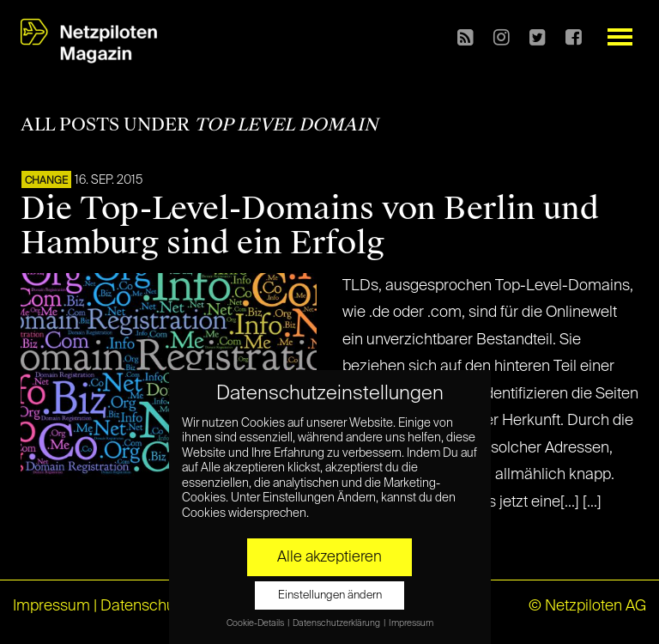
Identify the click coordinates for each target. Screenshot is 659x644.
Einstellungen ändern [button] (330, 595)
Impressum (51, 606)
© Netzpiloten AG (587, 606)
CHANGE (46, 181)
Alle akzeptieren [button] (329, 557)
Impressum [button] (411, 623)
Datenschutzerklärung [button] (337, 623)
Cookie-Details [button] (256, 623)
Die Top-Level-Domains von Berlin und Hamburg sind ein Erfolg (310, 226)
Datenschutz (144, 606)
